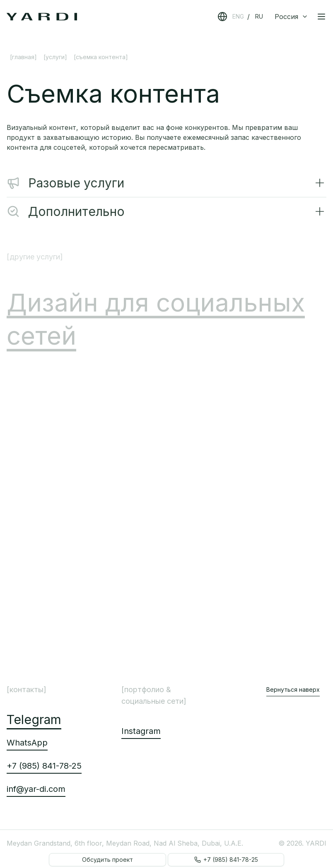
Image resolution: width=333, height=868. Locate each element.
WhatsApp (27, 743)
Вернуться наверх (293, 689)
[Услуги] (55, 57)
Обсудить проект (107, 860)
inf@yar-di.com (36, 789)
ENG (238, 16)
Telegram (34, 719)
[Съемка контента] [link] (101, 57)
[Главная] (23, 57)
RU (259, 16)
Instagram (141, 731)
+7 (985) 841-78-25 (44, 766)
